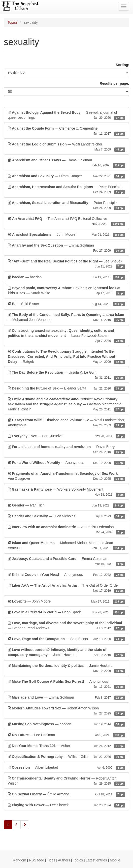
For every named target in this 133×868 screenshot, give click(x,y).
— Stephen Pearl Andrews (66, 626)
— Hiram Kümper (66, 176)
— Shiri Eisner (66, 304)
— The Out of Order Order (66, 588)
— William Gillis (66, 757)
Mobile (115, 860)
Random (20, 860)
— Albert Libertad (66, 767)
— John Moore (66, 234)
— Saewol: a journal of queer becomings (66, 115)
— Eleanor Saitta (66, 388)
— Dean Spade (66, 612)
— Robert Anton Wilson (66, 711)
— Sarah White (66, 291)
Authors (64, 860)
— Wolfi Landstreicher (66, 147)
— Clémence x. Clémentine (66, 131)
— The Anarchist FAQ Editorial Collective (66, 221)
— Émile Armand (66, 794)
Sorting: (122, 65)
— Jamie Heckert (66, 652)
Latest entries (96, 860)
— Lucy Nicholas (66, 516)
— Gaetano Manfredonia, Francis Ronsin (66, 404)
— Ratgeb (66, 357)
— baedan (66, 277)
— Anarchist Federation (66, 530)
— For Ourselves (66, 436)
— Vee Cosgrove (66, 476)
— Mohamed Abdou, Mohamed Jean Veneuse (66, 546)
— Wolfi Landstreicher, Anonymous (66, 423)
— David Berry (66, 450)
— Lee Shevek (66, 264)
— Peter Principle (66, 190)
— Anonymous (66, 463)
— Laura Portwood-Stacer (66, 336)
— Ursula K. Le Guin (66, 375)
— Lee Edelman (66, 735)
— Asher (66, 746)
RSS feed (37, 860)
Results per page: (114, 83)
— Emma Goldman (66, 163)
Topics (13, 22)
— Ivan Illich (66, 505)
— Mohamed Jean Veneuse (66, 317)
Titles (51, 860)
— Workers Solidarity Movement (66, 492)
